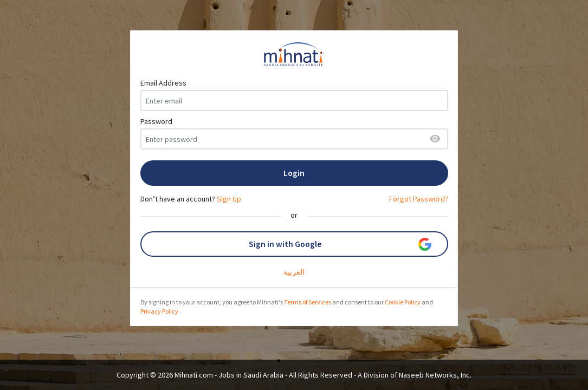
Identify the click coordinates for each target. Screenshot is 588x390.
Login (294, 173)
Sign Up (229, 199)
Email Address (163, 83)
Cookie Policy (403, 302)
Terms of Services (308, 302)
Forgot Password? (419, 199)
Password (156, 121)
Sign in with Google (340, 244)
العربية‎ (294, 272)
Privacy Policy (159, 311)
